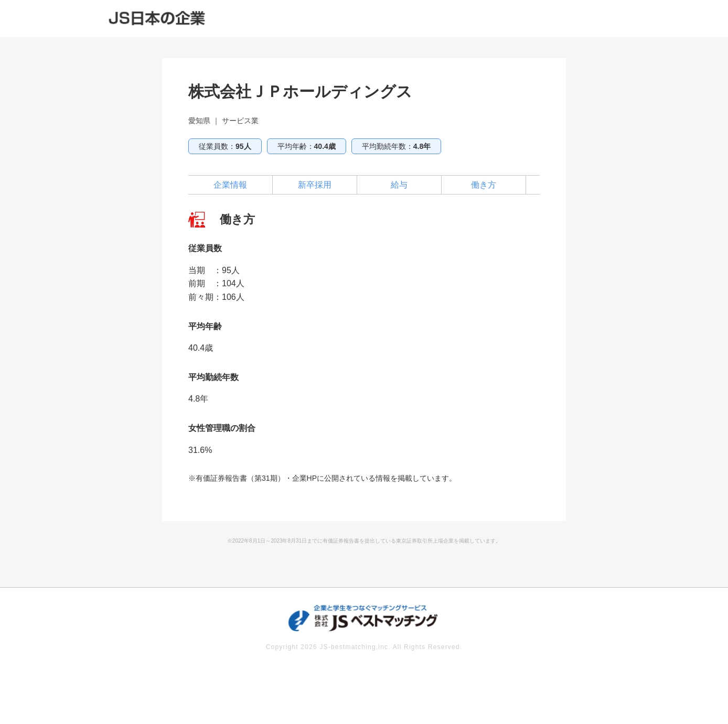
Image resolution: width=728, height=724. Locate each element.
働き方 (484, 185)
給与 (399, 185)
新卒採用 (315, 185)
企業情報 (230, 185)
